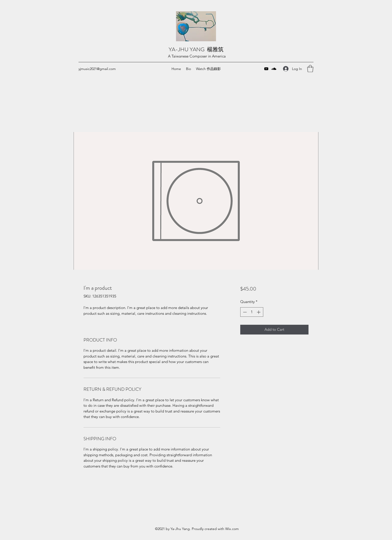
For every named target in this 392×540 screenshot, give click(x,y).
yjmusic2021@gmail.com (97, 69)
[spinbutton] (252, 312)
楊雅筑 (216, 49)
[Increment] (259, 312)
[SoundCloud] (274, 69)
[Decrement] (244, 312)
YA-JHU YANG (188, 49)
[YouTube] (266, 69)
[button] (310, 69)
